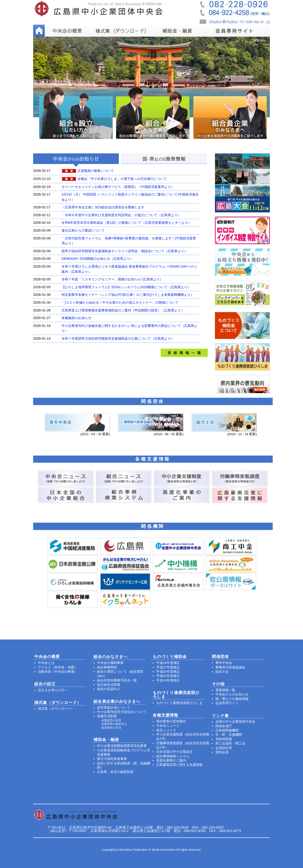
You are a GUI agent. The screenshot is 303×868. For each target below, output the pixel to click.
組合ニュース (166, 730)
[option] (151, 77)
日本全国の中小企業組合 (174, 752)
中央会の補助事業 (110, 663)
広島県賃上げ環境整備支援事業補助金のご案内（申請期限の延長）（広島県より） (123, 310)
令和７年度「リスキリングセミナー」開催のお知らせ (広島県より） (112, 279)
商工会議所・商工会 (230, 743)
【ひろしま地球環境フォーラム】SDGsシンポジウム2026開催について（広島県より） (126, 287)
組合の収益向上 (109, 689)
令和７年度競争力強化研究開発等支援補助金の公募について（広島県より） (118, 338)
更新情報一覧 (225, 690)
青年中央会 (224, 663)
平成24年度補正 (168, 680)
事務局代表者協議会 (230, 667)
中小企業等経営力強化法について (122, 712)
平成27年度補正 (168, 667)
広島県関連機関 (227, 730)
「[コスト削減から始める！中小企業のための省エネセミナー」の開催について (120, 302)
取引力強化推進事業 (112, 759)
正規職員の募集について (96, 171)
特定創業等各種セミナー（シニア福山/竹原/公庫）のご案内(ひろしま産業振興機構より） (128, 295)
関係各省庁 (224, 726)
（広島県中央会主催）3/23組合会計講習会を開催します (103, 207)
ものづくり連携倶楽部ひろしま (179, 703)
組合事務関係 (107, 667)
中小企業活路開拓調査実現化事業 (122, 746)
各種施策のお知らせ (76, 318)
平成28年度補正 (168, 663)
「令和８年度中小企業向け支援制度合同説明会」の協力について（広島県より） (121, 215)
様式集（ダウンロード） (56, 709)
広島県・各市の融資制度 (115, 772)
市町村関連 (224, 739)
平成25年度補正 (168, 676)
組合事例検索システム (173, 756)
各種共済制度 (107, 716)
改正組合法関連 (109, 685)
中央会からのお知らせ (232, 694)
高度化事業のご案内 (171, 761)
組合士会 (222, 672)
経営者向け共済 (111, 728)
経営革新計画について (114, 708)
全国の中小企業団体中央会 (235, 722)
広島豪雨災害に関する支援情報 (179, 765)
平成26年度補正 (168, 672)
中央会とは (46, 663)
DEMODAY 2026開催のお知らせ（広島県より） (97, 259)
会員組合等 (224, 748)
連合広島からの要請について (83, 230)
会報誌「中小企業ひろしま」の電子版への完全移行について (122, 179)
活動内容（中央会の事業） (58, 672)
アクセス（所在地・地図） (58, 667)
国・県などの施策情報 (232, 699)
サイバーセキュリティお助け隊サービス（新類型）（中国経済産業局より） (118, 187)
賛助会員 (222, 752)
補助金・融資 (106, 740)
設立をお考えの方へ (53, 690)
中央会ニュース (168, 726)
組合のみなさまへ (111, 657)
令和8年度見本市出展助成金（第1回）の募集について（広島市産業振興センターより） (126, 223)
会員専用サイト (227, 703)
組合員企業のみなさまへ (117, 701)
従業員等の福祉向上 (114, 724)
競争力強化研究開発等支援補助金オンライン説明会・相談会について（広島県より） (125, 251)
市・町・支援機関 (229, 735)
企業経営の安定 (111, 720)
